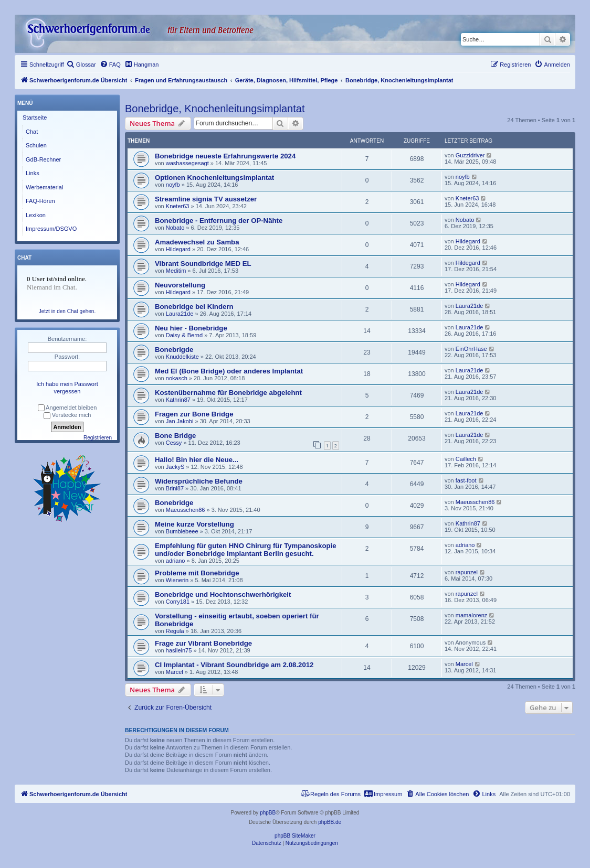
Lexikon (36, 215)
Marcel (175, 672)
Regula (175, 631)
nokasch (177, 378)
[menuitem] (81, 65)
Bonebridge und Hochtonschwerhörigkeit (223, 594)
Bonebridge (174, 503)
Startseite (35, 117)
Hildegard (178, 249)
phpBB (268, 813)
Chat (32, 132)
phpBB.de (330, 822)
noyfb (173, 185)
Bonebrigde (174, 350)
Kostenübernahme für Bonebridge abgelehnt (228, 393)
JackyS (175, 467)
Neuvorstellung (180, 285)
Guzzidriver (470, 155)
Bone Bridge (175, 436)
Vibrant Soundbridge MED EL (203, 264)
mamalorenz (472, 615)
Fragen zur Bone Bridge (194, 414)
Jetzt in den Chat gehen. (67, 311)
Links (33, 173)
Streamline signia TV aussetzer (206, 199)
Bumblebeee (182, 531)
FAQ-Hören (40, 201)
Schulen (36, 145)
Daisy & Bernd (184, 335)
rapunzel (467, 572)
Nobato (175, 228)
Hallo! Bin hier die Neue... (197, 460)
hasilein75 (179, 650)
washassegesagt (187, 163)
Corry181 (178, 602)
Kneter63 (178, 206)
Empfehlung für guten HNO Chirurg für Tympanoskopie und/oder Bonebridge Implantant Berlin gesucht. (246, 550)
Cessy (174, 443)
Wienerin (177, 580)
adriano (176, 561)
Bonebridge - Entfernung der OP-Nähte (219, 221)
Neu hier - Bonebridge (191, 328)
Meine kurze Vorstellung (194, 524)
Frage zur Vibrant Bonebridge (203, 643)
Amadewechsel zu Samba (197, 242)
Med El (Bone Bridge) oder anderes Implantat (229, 371)
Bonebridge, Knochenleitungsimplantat (215, 109)
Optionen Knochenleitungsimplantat (214, 178)
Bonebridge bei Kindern (194, 307)
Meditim (176, 271)
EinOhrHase (471, 349)
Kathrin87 (178, 400)
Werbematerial (44, 187)
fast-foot (466, 480)
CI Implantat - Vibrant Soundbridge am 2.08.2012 (234, 665)
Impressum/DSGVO (51, 229)
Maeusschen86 (186, 510)
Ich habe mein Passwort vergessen (67, 388)
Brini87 (175, 488)
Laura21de (180, 314)
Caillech (466, 459)
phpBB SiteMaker (295, 836)
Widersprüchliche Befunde (199, 481)
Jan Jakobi (180, 421)
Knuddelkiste (182, 357)
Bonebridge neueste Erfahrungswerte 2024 (225, 156)
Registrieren (98, 438)
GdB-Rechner (43, 159)
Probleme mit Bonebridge (197, 573)
